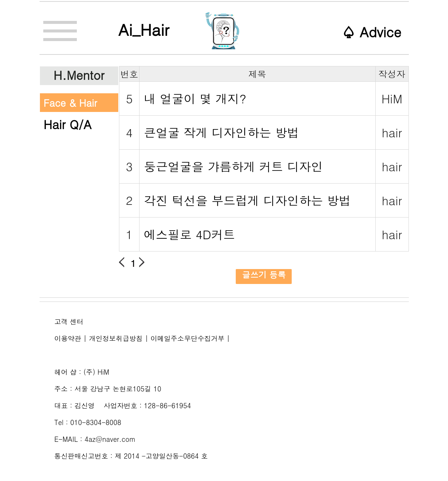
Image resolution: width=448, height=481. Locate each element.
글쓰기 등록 (264, 275)
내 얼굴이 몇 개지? (195, 98)
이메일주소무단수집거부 (188, 338)
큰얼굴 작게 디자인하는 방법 (222, 132)
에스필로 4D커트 (190, 234)
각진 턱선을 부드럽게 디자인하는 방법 (248, 200)
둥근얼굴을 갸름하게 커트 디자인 (234, 166)
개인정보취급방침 (116, 338)
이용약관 (68, 338)
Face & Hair (71, 103)
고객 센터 (69, 321)
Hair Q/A (68, 124)
